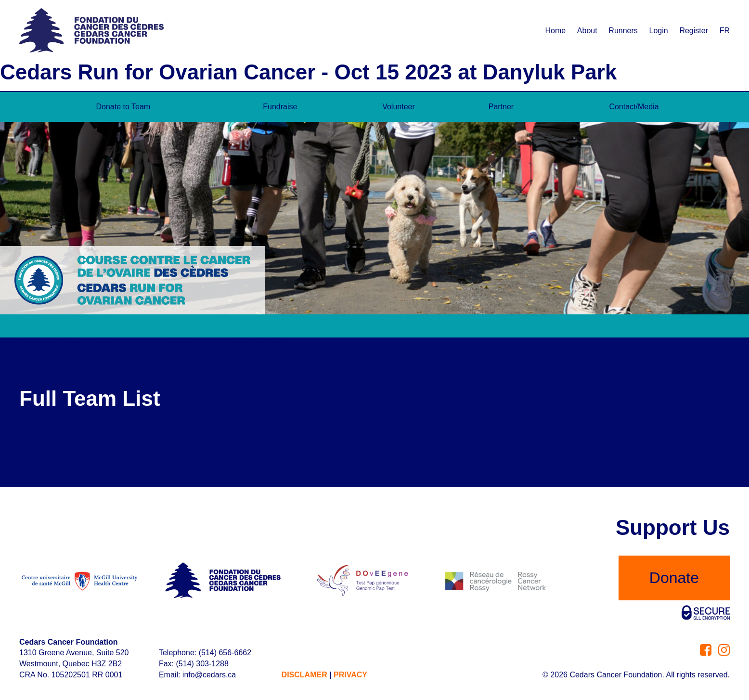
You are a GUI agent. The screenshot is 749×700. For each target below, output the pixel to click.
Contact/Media (634, 107)
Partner (501, 107)
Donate (674, 578)
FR (725, 31)
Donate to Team (123, 107)
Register (694, 31)
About (587, 31)
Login (659, 31)
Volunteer (399, 107)
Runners (623, 31)
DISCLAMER (304, 675)
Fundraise (280, 107)
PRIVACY (350, 675)
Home (555, 31)
